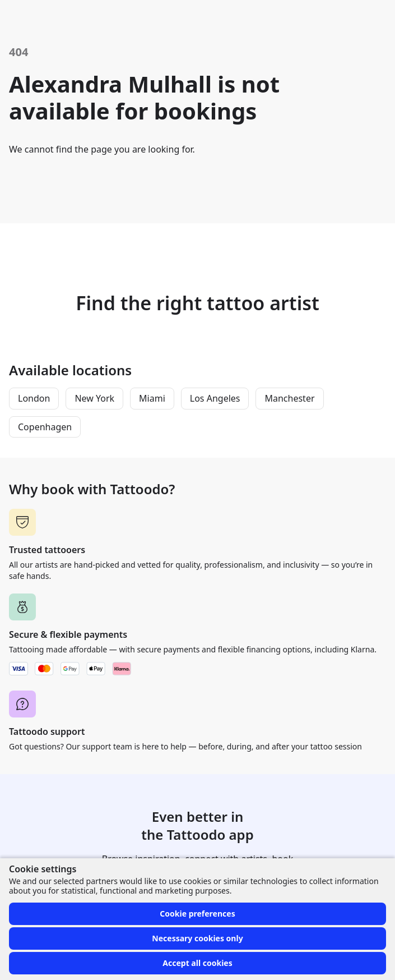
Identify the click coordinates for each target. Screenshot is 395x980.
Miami (152, 398)
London (34, 398)
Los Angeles (215, 398)
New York (94, 398)
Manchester (289, 398)
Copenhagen (45, 427)
